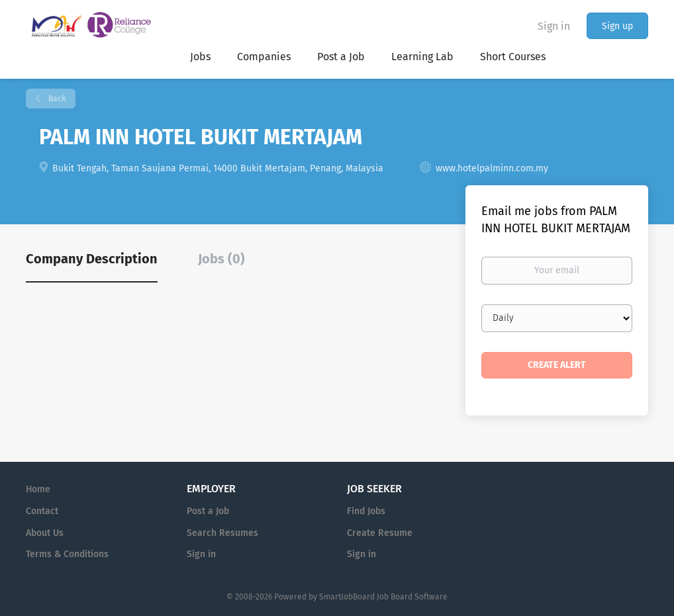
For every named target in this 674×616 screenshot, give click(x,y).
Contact (42, 511)
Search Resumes (222, 533)
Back (56, 99)
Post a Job (208, 511)
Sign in (554, 26)
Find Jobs (366, 511)
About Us (45, 533)
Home (38, 489)
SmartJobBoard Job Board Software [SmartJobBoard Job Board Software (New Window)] (383, 597)
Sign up (617, 26)
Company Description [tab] (92, 259)
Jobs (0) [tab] (221, 259)
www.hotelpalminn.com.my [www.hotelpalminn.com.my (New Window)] (492, 168)
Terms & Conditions (67, 554)
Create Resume (380, 533)
